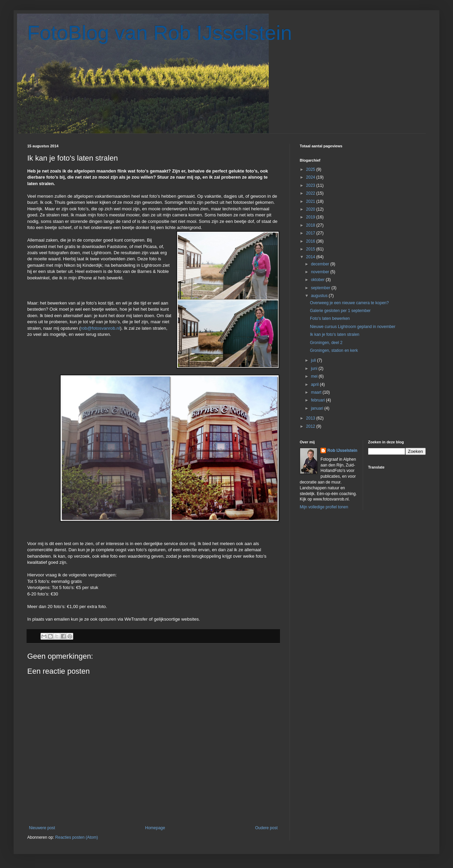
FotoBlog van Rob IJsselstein (160, 33)
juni (315, 369)
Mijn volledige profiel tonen (324, 507)
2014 (311, 257)
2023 (311, 185)
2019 (311, 217)
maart (317, 392)
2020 (311, 209)
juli (314, 360)
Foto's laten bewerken (330, 318)
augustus (320, 296)
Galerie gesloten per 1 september (340, 311)
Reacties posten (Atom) (76, 837)
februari (318, 400)
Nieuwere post (42, 828)
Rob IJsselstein (342, 451)
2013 (311, 418)
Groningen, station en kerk (334, 350)
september (321, 288)
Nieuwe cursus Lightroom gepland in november (353, 327)
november (321, 272)
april (315, 384)
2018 (311, 225)
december (321, 264)
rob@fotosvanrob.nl (100, 328)
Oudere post (266, 828)
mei (315, 376)
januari (318, 408)
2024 (311, 177)
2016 (311, 241)
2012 (311, 426)
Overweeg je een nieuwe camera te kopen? (349, 303)
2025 (311, 169)
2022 (311, 193)
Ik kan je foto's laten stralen (335, 334)
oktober (318, 280)
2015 (311, 249)
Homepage (155, 828)
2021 (311, 201)
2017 (311, 233)
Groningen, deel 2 (326, 343)
